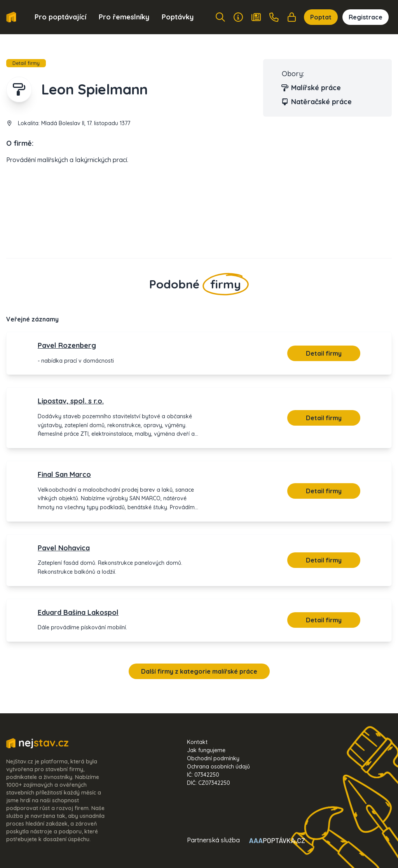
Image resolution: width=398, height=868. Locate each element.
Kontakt (197, 742)
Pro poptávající (60, 17)
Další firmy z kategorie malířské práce (199, 671)
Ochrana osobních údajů (218, 767)
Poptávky (178, 17)
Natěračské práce (317, 102)
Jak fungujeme (206, 750)
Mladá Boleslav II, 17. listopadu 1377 (86, 123)
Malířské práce (311, 88)
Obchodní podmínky (213, 758)
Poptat (321, 17)
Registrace (366, 17)
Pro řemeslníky (124, 17)
